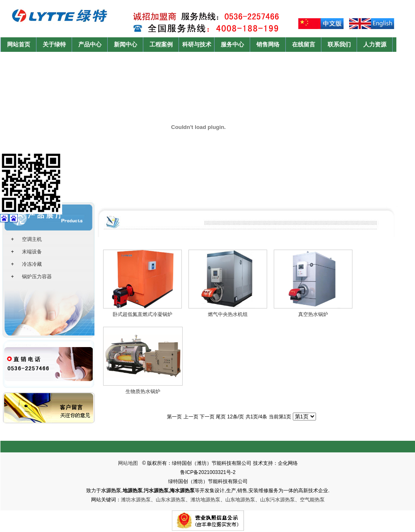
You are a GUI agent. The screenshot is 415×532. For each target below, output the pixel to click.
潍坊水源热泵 (136, 500)
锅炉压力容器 (37, 277)
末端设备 (32, 252)
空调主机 (32, 239)
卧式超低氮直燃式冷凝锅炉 (142, 314)
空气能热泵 (312, 500)
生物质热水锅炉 (143, 391)
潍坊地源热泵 (205, 500)
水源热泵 (111, 491)
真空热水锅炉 (313, 314)
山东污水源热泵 (277, 500)
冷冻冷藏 (32, 264)
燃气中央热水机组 (228, 314)
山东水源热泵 (171, 500)
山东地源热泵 (240, 500)
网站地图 (128, 463)
